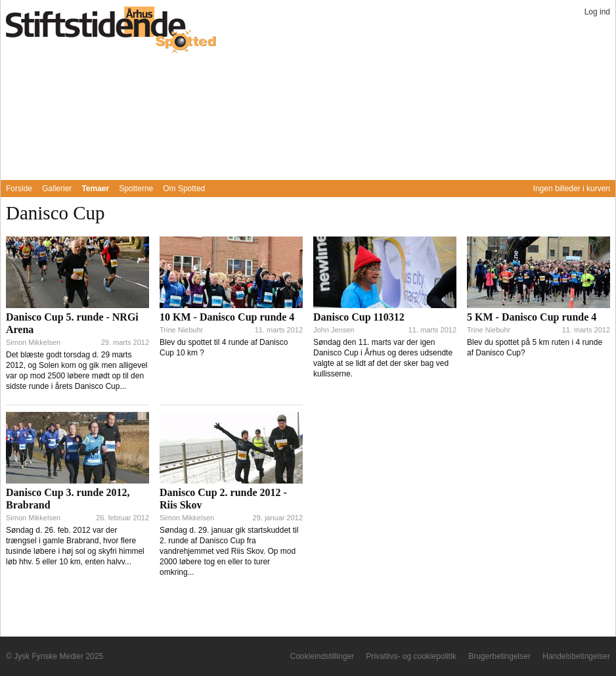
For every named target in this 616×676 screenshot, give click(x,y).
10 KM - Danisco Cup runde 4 (227, 317)
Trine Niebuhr (181, 330)
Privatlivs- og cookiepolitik (411, 656)
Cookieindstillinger (322, 656)
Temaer (95, 189)
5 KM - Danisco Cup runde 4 (532, 317)
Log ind (597, 12)
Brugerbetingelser (499, 656)
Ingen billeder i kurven (572, 189)
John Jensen (334, 330)
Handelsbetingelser (576, 656)
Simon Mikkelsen (33, 342)
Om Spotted (184, 189)
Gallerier (57, 189)
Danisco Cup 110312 (359, 317)
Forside (19, 189)
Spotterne (136, 189)
